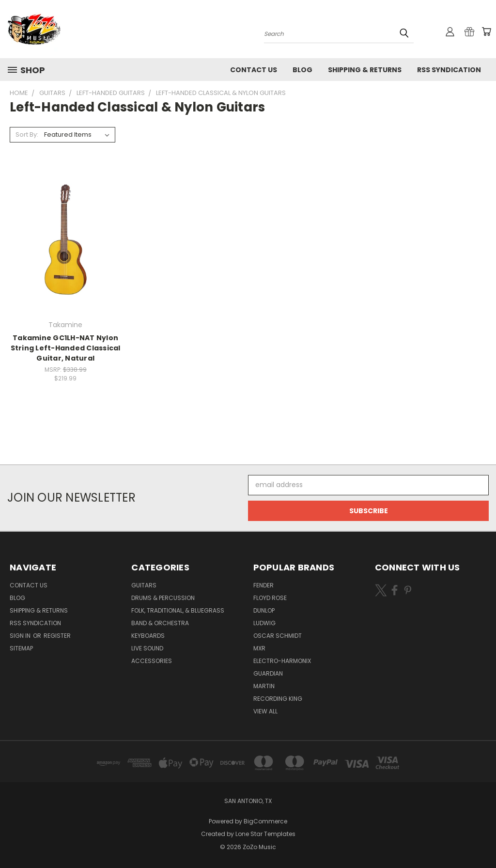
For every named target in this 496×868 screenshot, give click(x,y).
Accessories (152, 661)
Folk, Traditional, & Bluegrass (178, 610)
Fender (263, 585)
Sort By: (27, 134)
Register (57, 636)
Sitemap (21, 648)
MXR (259, 648)
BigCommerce (265, 821)
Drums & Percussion (163, 598)
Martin (264, 686)
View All (265, 711)
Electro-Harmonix (282, 661)
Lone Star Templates (265, 834)
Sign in (21, 636)
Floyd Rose (270, 598)
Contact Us (254, 70)
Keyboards (148, 636)
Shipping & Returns (365, 70)
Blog (302, 70)
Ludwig (264, 623)
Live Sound (147, 648)
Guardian (268, 673)
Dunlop (264, 610)
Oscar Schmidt (278, 636)
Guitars (144, 585)
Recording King (278, 699)
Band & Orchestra (160, 623)
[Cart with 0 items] (486, 32)
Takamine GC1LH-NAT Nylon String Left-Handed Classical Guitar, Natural (66, 348)
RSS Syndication (449, 70)
